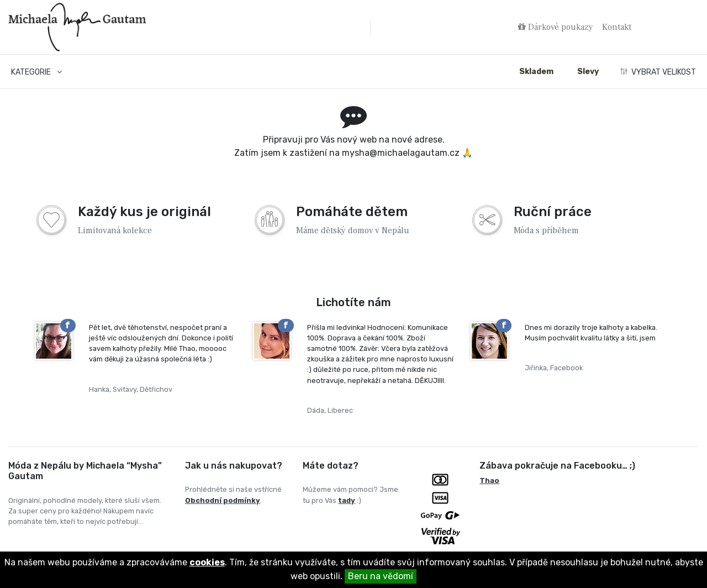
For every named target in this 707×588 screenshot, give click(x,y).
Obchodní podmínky (223, 500)
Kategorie (36, 72)
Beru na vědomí (381, 576)
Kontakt (617, 27)
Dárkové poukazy (556, 27)
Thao (489, 481)
